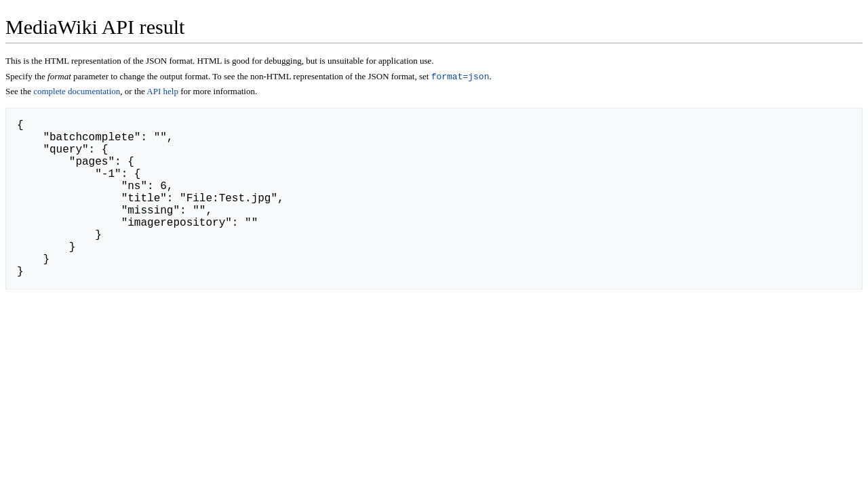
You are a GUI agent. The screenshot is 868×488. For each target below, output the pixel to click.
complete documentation (77, 93)
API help (162, 93)
